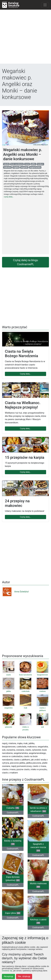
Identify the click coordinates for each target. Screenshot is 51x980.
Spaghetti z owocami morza (38, 847)
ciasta (27, 164)
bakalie (6, 164)
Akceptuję (8, 976)
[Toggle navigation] (45, 5)
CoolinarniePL (13, 813)
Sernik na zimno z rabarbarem (38, 810)
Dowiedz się (7, 971)
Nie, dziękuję (24, 976)
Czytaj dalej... (25, 374)
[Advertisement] (26, 37)
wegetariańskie (35, 167)
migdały (16, 167)
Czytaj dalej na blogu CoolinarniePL (26, 262)
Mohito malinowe (38, 885)
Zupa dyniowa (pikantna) (13, 879)
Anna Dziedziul (15, 592)
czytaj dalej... (9, 197)
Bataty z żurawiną (13, 842)
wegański (24, 167)
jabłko (33, 164)
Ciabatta (13, 808)
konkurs (40, 164)
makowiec (8, 167)
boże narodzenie (17, 164)
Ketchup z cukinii (38, 921)
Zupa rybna (13, 913)
